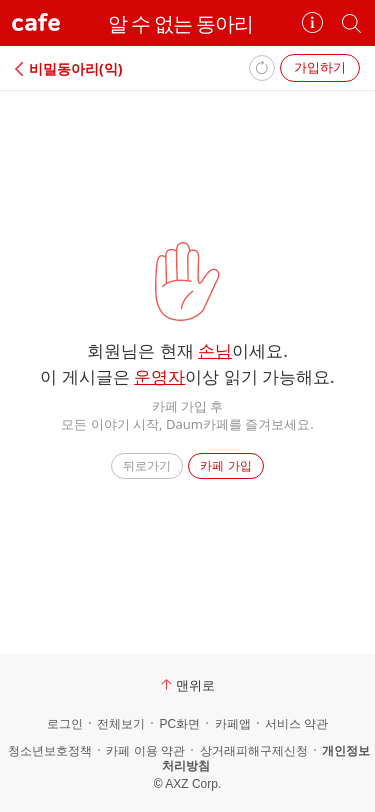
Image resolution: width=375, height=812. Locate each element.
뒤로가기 (147, 465)
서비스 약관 (296, 724)
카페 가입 (225, 465)
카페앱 (233, 724)
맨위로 (188, 685)
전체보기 (121, 724)
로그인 (65, 724)
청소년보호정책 (50, 751)
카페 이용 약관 (145, 751)
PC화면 (179, 724)
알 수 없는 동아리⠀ (188, 23)
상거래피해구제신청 (254, 751)
